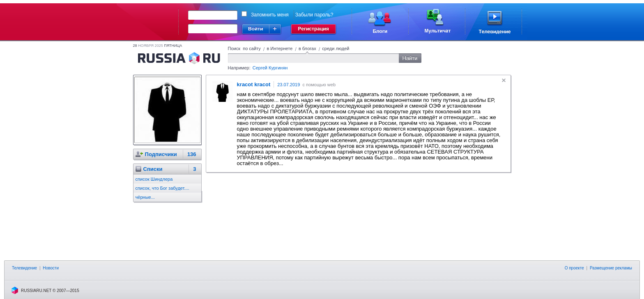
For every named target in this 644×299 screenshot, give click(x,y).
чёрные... (145, 197)
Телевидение (24, 268)
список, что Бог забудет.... (162, 188)
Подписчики (161, 154)
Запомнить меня (270, 15)
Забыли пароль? (314, 15)
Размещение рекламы (611, 268)
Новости (51, 268)
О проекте (574, 268)
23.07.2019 (289, 85)
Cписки (153, 169)
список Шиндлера (154, 179)
